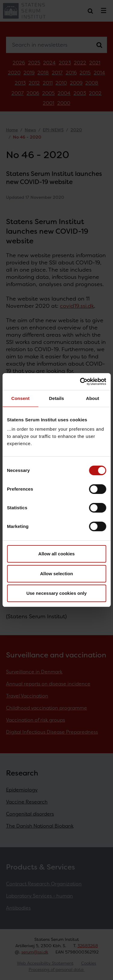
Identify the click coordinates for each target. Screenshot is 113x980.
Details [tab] (57, 398)
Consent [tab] (20, 398)
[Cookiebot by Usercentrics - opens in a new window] (80, 382)
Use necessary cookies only (56, 593)
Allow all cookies (56, 554)
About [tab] (93, 398)
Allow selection (56, 574)
